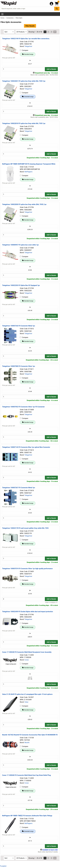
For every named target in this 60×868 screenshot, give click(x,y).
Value (26, 702)
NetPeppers (28, 172)
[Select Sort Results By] (9, 32)
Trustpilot (3, 866)
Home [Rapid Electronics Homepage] (3, 18)
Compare (24, 50)
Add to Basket (51, 69)
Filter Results (30, 26)
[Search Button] (57, 9)
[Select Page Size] (21, 32)
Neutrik (27, 743)
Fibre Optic (19, 18)
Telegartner (28, 46)
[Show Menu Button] (2, 14)
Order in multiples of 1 (51, 603)
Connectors (10, 18)
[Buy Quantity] (24, 69)
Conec (27, 660)
